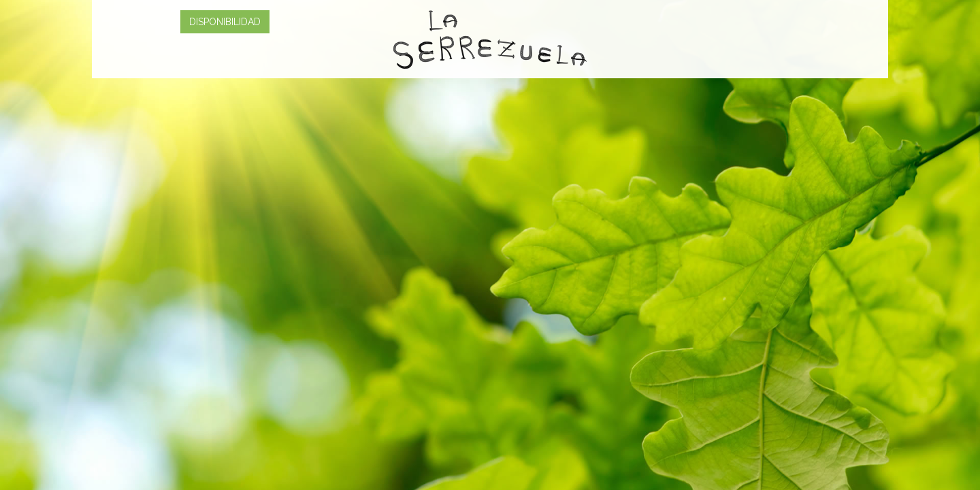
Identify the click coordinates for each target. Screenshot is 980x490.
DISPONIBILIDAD (225, 22)
